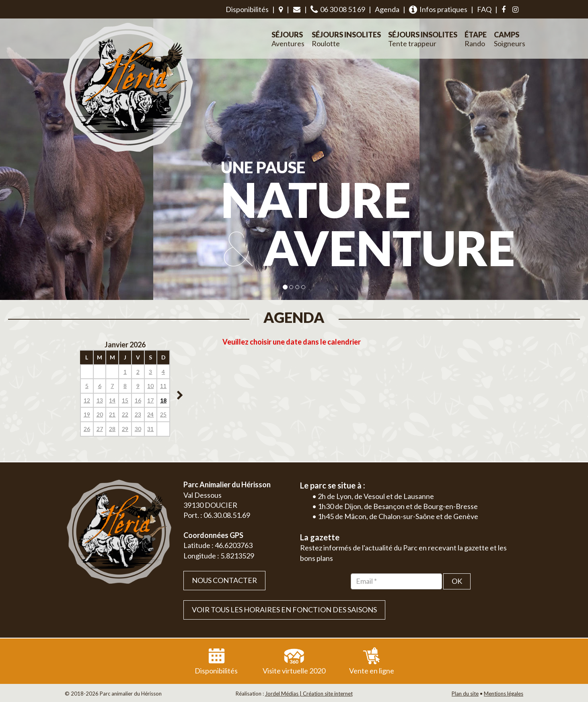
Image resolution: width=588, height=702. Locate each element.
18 (163, 400)
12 (87, 400)
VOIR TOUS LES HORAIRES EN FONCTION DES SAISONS (284, 610)
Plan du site (465, 694)
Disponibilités (247, 9)
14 (112, 400)
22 (125, 414)
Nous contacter (224, 580)
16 (138, 400)
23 (138, 414)
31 (150, 429)
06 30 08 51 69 (338, 9)
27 (100, 429)
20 (100, 414)
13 (100, 400)
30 (138, 429)
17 (150, 400)
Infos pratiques (438, 9)
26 (87, 429)
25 (163, 414)
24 (150, 414)
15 (125, 400)
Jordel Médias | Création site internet (309, 694)
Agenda (387, 9)
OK (457, 581)
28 (112, 429)
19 (87, 414)
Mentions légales (504, 694)
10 (150, 386)
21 (112, 414)
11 (163, 386)
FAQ (484, 9)
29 (125, 429)
